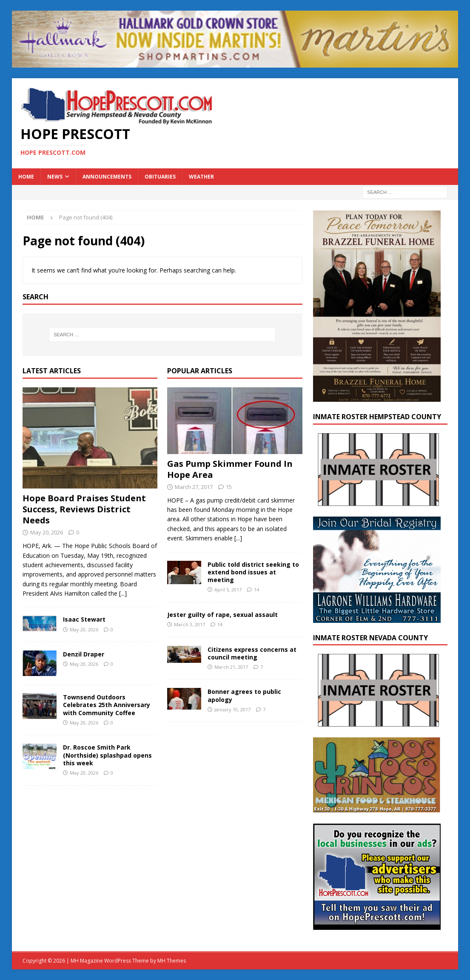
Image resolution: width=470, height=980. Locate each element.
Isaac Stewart (84, 619)
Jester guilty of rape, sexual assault (222, 615)
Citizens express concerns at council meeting (252, 653)
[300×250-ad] (377, 925)
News (55, 177)
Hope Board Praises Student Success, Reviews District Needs (84, 509)
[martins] (235, 63)
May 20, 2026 (47, 532)
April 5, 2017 (228, 589)
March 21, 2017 (231, 667)
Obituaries (160, 177)
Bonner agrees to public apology (244, 695)
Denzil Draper (84, 654)
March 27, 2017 (194, 487)
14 (256, 589)
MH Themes (172, 961)
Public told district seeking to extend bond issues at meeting (253, 572)
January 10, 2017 (232, 709)
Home (26, 177)
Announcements (107, 177)
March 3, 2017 (189, 624)
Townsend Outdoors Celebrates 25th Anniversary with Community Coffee (107, 705)
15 (229, 487)
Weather (201, 177)
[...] (123, 593)
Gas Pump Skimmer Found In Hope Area (230, 469)
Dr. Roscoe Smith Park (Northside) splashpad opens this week (107, 755)
